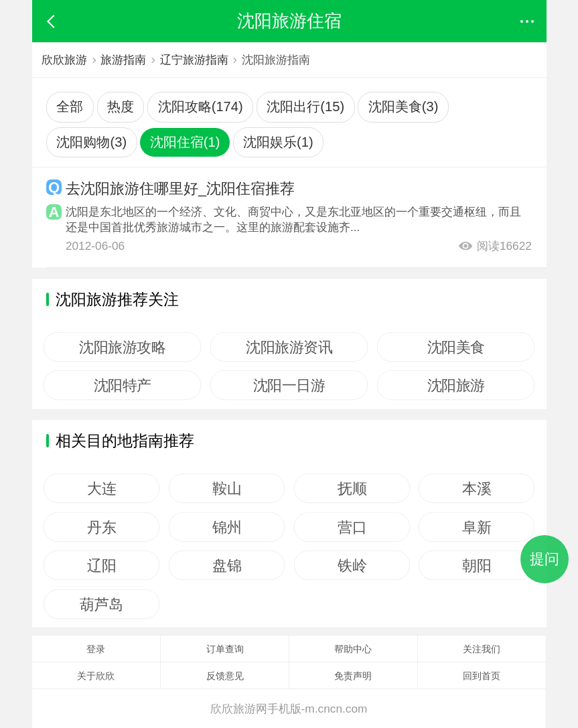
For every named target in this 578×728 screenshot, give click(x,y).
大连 (102, 488)
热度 (121, 106)
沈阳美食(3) (404, 106)
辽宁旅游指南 (194, 60)
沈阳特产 (123, 385)
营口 (352, 527)
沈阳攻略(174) (201, 106)
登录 (96, 649)
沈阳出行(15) (305, 106)
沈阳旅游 (455, 385)
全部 (70, 106)
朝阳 (477, 565)
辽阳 (102, 565)
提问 (545, 559)
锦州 (227, 527)
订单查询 (225, 649)
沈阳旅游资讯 (289, 347)
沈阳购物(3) (91, 142)
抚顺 (352, 488)
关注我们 (482, 649)
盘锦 (227, 565)
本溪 (477, 488)
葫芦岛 (102, 604)
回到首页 (482, 676)
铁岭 (352, 565)
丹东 (102, 527)
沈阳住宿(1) (185, 142)
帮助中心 (353, 649)
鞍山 (227, 488)
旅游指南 (123, 60)
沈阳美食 (455, 347)
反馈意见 (225, 676)
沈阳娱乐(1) (278, 142)
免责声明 (353, 676)
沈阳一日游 (289, 385)
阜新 (477, 527)
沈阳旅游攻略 (123, 347)
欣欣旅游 (64, 60)
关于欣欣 (96, 676)
